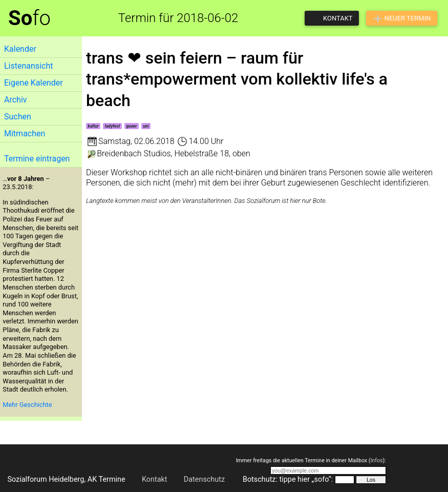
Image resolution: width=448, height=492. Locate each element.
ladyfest (112, 126)
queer (131, 126)
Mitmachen (25, 134)
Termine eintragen (37, 159)
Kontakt (155, 479)
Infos (376, 460)
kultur (93, 126)
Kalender (20, 49)
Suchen (18, 117)
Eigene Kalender (34, 83)
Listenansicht (28, 66)
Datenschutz (204, 479)
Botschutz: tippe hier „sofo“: (288, 479)
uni (146, 126)
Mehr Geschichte (27, 405)
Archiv (16, 100)
